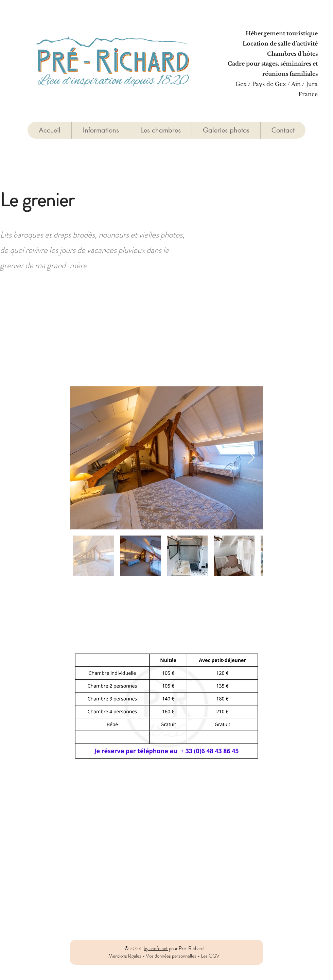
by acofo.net (156, 948)
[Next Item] (251, 458)
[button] (161, 130)
